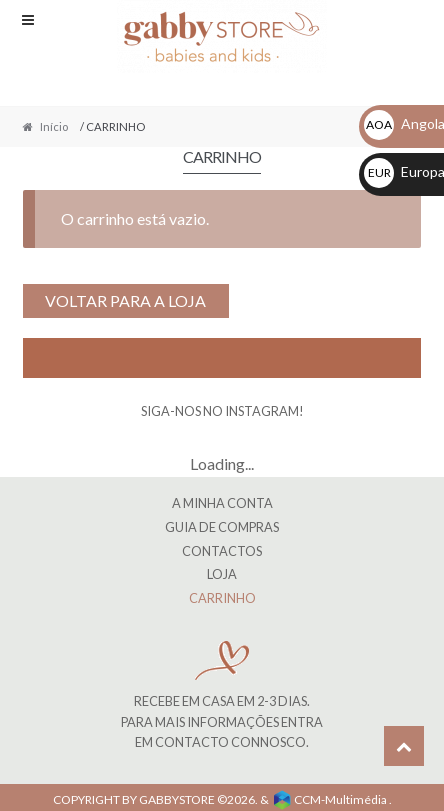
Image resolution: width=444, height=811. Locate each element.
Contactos (222, 551)
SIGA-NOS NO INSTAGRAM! (222, 411)
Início (54, 126)
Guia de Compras (222, 527)
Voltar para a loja (125, 300)
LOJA (222, 574)
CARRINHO (222, 598)
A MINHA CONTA (222, 503)
